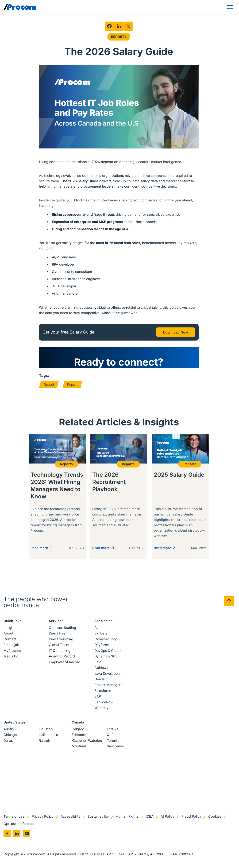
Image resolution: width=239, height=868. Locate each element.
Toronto (113, 741)
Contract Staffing (62, 628)
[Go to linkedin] (17, 834)
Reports (119, 37)
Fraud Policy (191, 817)
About (8, 634)
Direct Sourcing (61, 640)
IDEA (150, 817)
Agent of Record (62, 657)
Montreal (79, 747)
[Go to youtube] (27, 834)
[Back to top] (229, 601)
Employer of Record (65, 662)
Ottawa (113, 729)
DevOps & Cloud (108, 651)
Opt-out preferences (20, 824)
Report (49, 384)
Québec (113, 735)
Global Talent (59, 645)
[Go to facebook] (7, 834)
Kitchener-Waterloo (87, 741)
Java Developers (108, 674)
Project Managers (108, 685)
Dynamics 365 (106, 657)
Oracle (99, 680)
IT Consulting (60, 651)
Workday (101, 708)
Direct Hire (57, 634)
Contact (10, 640)
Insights (10, 628)
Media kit (11, 657)
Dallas (8, 741)
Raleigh (44, 741)
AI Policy (167, 817)
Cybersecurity (106, 640)
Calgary (78, 729)
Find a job (11, 645)
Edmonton (80, 735)
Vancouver (115, 747)
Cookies (215, 817)
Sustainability (98, 817)
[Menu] (231, 7)
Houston (46, 729)
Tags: (44, 375)
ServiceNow (104, 703)
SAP (98, 697)
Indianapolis (48, 735)
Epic (98, 662)
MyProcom (12, 651)
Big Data (101, 634)
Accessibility (70, 817)
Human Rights (127, 817)
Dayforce (102, 645)
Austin (9, 729)
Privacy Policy (43, 817)
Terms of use (14, 817)
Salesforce (103, 691)
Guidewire (102, 668)
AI (96, 628)
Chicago (10, 735)
